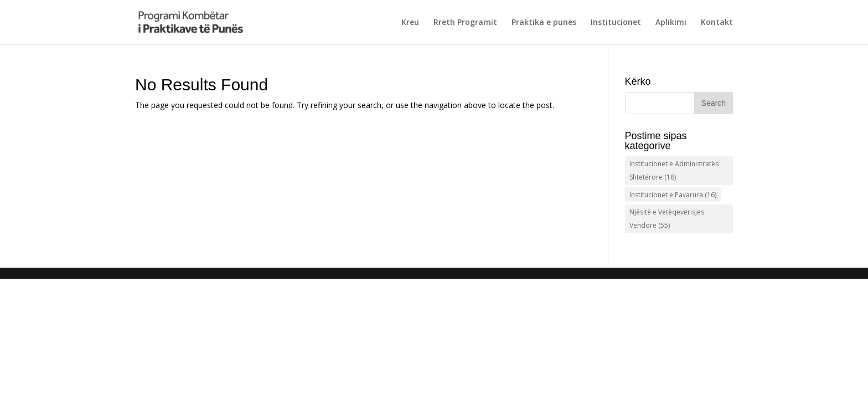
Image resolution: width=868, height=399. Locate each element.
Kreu (410, 23)
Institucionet (616, 23)
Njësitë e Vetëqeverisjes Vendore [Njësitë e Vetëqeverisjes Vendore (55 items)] (667, 219)
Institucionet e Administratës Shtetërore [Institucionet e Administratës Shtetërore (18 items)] (674, 170)
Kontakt (717, 23)
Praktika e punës (544, 23)
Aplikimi (671, 23)
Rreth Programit (465, 23)
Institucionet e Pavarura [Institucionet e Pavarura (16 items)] (673, 195)
